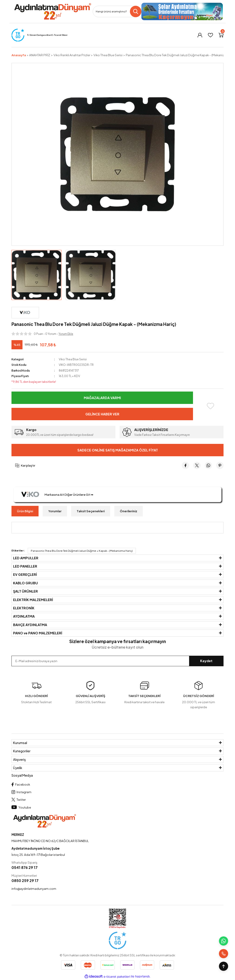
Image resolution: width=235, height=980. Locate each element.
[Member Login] (200, 35)
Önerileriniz (129, 511)
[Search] (117, 11)
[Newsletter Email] (117, 661)
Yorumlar (55, 511)
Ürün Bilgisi (25, 511)
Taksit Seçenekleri (91, 511)
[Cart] (221, 35)
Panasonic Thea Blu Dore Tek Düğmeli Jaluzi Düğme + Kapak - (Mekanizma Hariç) (82, 551)
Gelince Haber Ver (102, 414)
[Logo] (52, 11)
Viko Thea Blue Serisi (73, 359)
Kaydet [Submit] (206, 661)
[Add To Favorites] (210, 406)
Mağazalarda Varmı (102, 398)
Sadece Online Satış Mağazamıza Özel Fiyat (118, 450)
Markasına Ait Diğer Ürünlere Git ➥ (55, 495)
